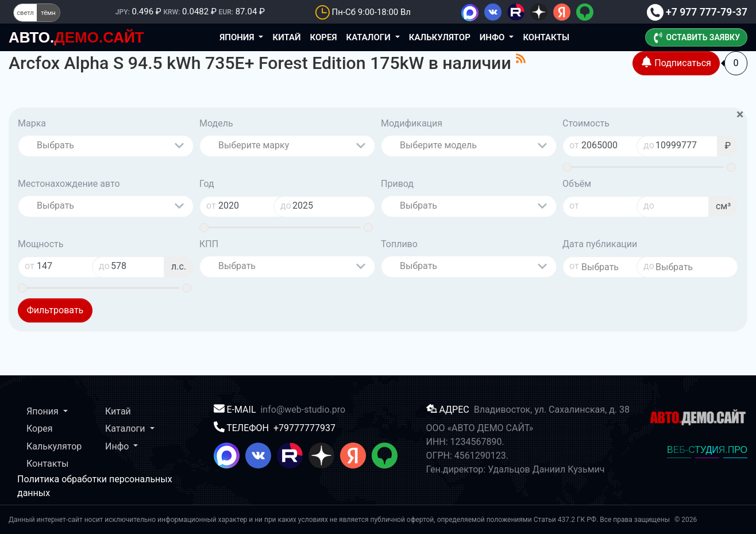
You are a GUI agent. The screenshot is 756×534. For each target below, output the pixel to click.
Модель (216, 123)
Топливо (399, 244)
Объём (577, 184)
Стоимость (586, 123)
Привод (397, 184)
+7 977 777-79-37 (697, 12)
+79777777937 (304, 428)
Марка (32, 123)
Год (207, 184)
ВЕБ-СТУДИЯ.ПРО (707, 450)
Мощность (41, 244)
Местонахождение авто (69, 184)
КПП (209, 244)
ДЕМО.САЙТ (76, 37)
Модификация (412, 123)
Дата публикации (600, 244)
